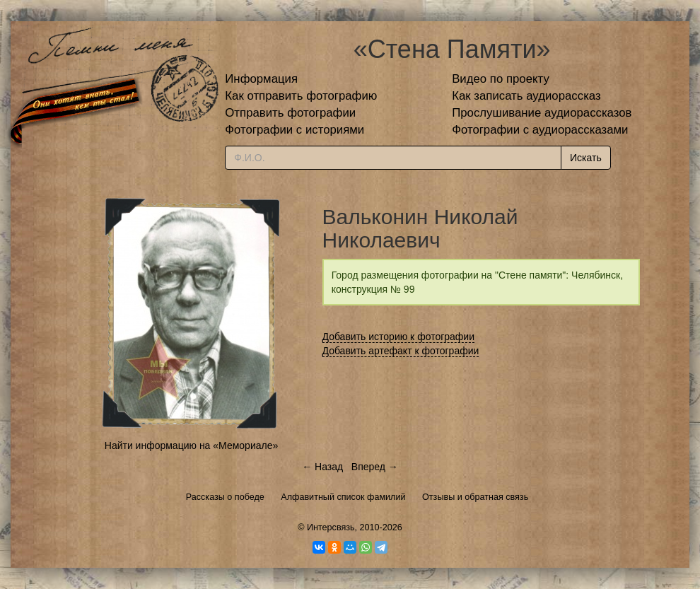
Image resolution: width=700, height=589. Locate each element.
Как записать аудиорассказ (526, 96)
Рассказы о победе (225, 497)
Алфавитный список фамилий (343, 497)
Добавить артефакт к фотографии (401, 351)
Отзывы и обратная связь (475, 497)
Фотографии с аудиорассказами (540, 130)
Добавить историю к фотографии (399, 337)
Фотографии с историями (294, 130)
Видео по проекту (501, 79)
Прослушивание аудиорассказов (542, 113)
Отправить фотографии (290, 113)
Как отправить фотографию (301, 96)
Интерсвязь (331, 527)
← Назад (322, 467)
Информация (261, 79)
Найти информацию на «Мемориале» (191, 445)
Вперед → (375, 467)
